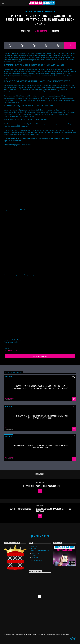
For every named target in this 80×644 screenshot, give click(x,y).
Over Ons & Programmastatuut (40, 551)
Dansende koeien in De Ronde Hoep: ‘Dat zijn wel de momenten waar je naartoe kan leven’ (40, 447)
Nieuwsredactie (41, 31)
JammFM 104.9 (40, 536)
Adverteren (35, 553)
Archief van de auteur (40, 356)
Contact (34, 555)
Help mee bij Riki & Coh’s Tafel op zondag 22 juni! (40, 486)
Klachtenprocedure (36, 560)
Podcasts (33, 548)
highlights (28, 12)
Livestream (34, 546)
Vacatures (35, 558)
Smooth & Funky (50, 12)
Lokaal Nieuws (38, 12)
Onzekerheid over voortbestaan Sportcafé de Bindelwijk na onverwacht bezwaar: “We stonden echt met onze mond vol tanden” (40, 387)
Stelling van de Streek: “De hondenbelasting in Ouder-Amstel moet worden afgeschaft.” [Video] (40, 417)
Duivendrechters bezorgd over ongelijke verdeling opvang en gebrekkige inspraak (40, 510)
